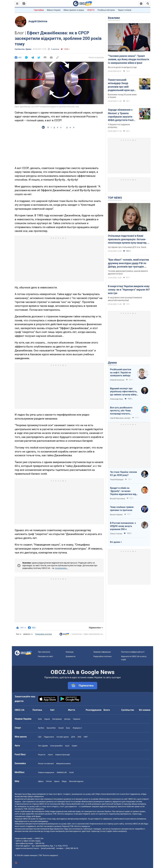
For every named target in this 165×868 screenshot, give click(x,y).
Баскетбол (51, 728)
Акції (67, 746)
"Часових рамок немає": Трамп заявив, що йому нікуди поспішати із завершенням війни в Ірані (128, 59)
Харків (47, 719)
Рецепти (42, 755)
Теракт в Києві (125, 10)
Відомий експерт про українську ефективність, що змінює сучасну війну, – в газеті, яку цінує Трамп (124, 392)
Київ (40, 719)
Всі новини (145, 710)
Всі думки (115, 542)
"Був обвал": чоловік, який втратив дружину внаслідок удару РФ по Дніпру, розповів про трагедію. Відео (128, 263)
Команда (70, 652)
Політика (37, 710)
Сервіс (75, 746)
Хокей (61, 728)
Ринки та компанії (46, 764)
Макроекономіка (63, 764)
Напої (50, 755)
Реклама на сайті (45, 656)
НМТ (86, 737)
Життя (71, 710)
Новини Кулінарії (63, 755)
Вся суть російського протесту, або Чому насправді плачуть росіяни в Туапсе (121, 411)
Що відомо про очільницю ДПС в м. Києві (127, 247)
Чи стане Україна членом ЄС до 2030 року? (123, 474)
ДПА (73, 737)
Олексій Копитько (117, 380)
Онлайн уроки (63, 737)
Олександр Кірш (117, 399)
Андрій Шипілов (38, 21)
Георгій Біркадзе (117, 480)
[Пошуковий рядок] (148, 4)
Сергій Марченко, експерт (120, 418)
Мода (64, 781)
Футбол (41, 728)
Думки (112, 363)
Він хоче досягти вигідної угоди (122, 67)
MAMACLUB (62, 772)
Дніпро (67, 719)
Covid (71, 772)
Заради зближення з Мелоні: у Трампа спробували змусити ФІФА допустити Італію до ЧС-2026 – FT (122, 115)
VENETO (91, 10)
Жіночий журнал (76, 781)
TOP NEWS (115, 198)
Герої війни (39, 10)
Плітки (49, 781)
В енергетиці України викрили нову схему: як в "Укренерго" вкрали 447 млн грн (129, 290)
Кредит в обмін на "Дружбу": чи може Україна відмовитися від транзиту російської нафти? (123, 491)
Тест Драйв (43, 746)
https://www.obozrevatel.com (108, 794)
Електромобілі (56, 746)
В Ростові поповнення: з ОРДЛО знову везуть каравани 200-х (123, 526)
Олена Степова (116, 534)
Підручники (49, 737)
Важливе (114, 18)
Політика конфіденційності (133, 652)
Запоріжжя (57, 719)
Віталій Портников (118, 499)
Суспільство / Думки (23, 49)
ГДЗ (40, 737)
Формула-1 (77, 728)
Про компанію (44, 652)
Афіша (41, 781)
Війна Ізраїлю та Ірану (74, 10)
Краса (57, 781)
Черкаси (77, 719)
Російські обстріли (106, 10)
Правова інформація (102, 652)
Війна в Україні (54, 10)
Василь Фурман (116, 515)
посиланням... (62, 568)
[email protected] (48, 848)
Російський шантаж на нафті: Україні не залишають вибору (121, 372)
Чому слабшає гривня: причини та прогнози (122, 509)
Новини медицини (46, 772)
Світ (52, 710)
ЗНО (79, 737)
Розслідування (94, 710)
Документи (71, 656)
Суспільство (77, 634)
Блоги (107, 710)
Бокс (68, 728)
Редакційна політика (44, 634)
